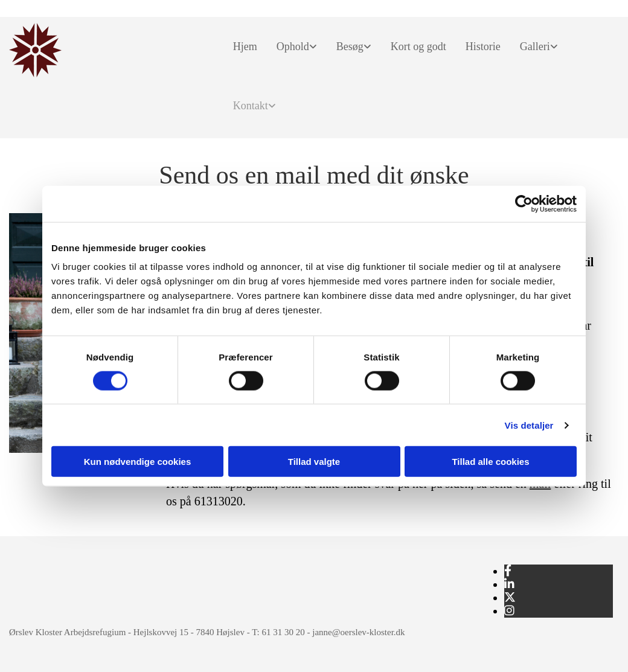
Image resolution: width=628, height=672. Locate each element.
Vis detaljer (529, 425)
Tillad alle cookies (490, 462)
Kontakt (251, 106)
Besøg (350, 46)
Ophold (293, 46)
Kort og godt (418, 46)
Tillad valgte (314, 462)
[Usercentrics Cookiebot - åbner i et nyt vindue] (524, 203)
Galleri (535, 46)
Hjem (245, 46)
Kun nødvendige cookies (138, 462)
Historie (483, 46)
